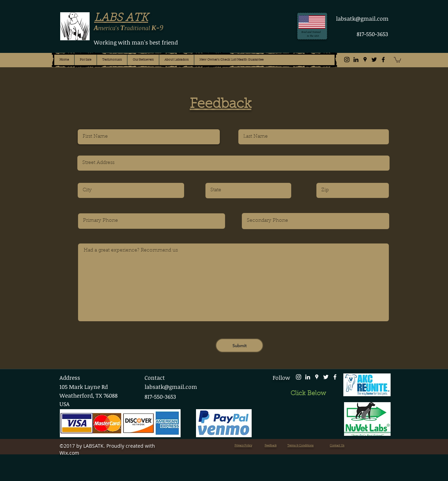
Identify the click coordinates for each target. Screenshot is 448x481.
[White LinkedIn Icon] (308, 377)
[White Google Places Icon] (317, 377)
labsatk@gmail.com (362, 19)
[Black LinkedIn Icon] (356, 60)
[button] (397, 60)
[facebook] (383, 60)
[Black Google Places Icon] (365, 60)
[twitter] (374, 60)
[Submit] (239, 345)
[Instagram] (347, 60)
